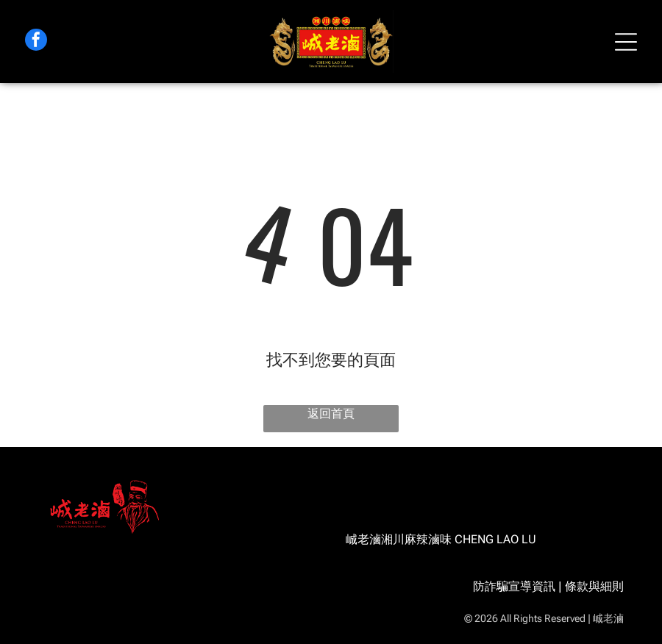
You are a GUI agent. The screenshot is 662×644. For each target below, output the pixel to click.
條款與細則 (594, 586)
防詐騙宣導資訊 (514, 586)
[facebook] (36, 42)
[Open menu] (626, 42)
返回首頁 (331, 414)
